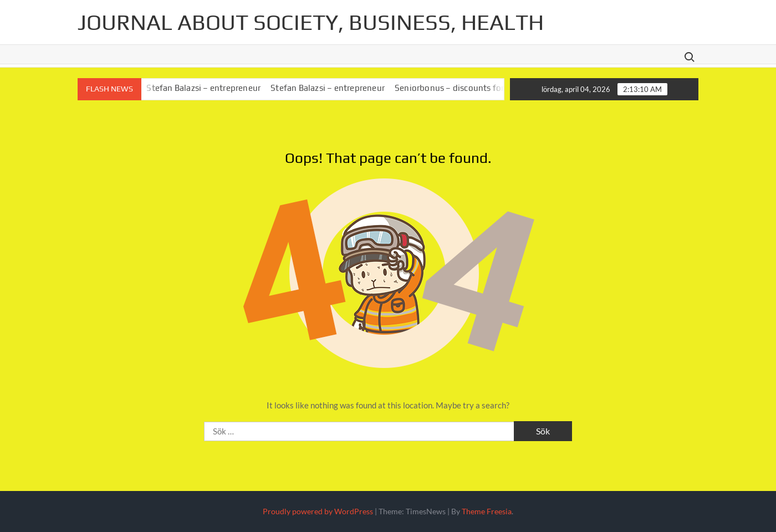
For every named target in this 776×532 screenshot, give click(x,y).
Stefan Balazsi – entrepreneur (208, 88)
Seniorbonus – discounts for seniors (468, 88)
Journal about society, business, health (311, 22)
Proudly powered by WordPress (318, 511)
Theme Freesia (487, 511)
